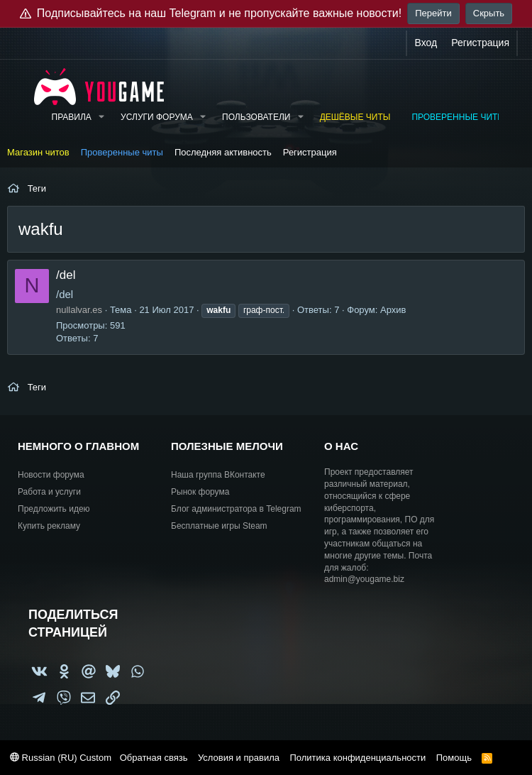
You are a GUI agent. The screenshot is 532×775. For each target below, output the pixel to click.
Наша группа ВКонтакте (218, 475)
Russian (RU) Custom (61, 758)
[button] (101, 117)
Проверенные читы (458, 117)
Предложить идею (54, 509)
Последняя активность (223, 152)
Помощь (454, 758)
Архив (393, 310)
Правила (72, 117)
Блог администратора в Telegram (236, 509)
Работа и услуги (49, 492)
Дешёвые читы (355, 117)
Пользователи (256, 117)
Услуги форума (157, 117)
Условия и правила (239, 758)
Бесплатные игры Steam (219, 526)
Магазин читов (38, 152)
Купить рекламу (49, 526)
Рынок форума (200, 492)
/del (66, 275)
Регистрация (310, 152)
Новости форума (51, 475)
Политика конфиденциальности (358, 758)
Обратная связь (154, 758)
